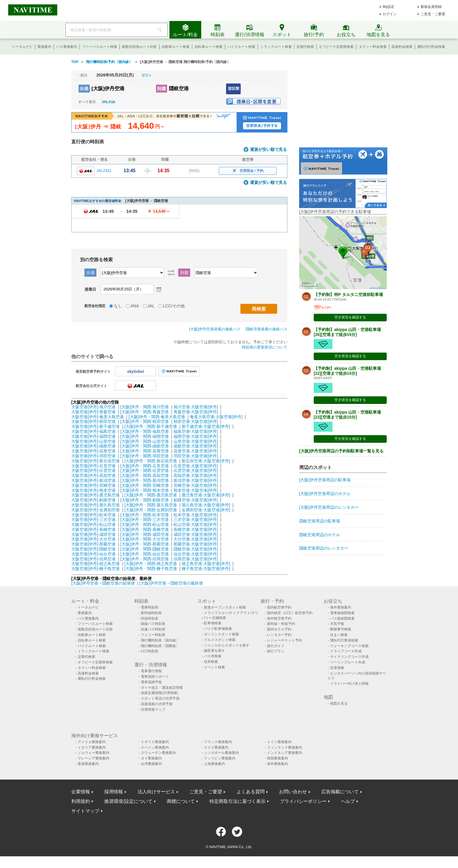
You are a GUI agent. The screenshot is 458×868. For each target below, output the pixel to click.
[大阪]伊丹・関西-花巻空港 (145, 451)
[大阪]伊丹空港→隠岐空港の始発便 (104, 583)
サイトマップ (85, 811)
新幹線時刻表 (151, 613)
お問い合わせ (293, 792)
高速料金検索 (402, 47)
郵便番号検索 (341, 629)
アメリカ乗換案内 (92, 742)
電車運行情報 (151, 671)
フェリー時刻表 (153, 635)
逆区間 (234, 89)
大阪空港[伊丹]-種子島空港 (96, 569)
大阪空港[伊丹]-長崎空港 (93, 529)
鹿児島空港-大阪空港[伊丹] (206, 495)
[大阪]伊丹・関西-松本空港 (145, 515)
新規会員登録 (431, 7)
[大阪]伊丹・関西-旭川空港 (145, 407)
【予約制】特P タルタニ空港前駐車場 (348, 294)
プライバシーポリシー (303, 801)
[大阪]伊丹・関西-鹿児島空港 (151, 495)
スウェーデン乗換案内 (158, 753)
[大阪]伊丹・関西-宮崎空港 (145, 485)
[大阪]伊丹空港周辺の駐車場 (325, 480)
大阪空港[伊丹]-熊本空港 (93, 490)
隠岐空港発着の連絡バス (267, 329)
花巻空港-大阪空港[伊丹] (196, 451)
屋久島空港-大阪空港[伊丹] (206, 505)
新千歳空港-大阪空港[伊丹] (206, 426)
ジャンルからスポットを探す (227, 645)
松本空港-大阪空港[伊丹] (196, 515)
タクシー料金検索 (373, 47)
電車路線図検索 (342, 613)
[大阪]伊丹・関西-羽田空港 (145, 456)
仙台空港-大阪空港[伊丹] (196, 554)
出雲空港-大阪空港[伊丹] (196, 470)
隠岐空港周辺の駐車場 (320, 521)
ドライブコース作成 (346, 651)
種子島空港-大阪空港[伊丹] (206, 569)
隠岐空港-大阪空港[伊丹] (196, 549)
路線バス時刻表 (153, 624)
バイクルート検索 (241, 47)
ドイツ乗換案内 (279, 742)
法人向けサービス (156, 792)
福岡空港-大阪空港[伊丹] (196, 436)
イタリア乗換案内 (92, 747)
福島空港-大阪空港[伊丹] (196, 431)
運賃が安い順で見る (268, 150)
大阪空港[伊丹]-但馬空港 (93, 559)
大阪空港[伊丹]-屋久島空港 (96, 505)
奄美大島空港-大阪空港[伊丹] (216, 417)
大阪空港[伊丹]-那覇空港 (93, 544)
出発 (84, 89)
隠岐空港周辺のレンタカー (324, 548)
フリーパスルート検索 (100, 47)
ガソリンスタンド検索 (221, 634)
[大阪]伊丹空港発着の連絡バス (215, 329)
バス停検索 (213, 656)
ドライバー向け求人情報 (349, 684)
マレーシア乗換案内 (93, 758)
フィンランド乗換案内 (284, 747)
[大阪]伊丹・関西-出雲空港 (145, 470)
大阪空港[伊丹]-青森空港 (93, 412)
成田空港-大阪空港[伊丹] (196, 534)
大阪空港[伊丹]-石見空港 (93, 466)
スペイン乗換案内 (155, 747)
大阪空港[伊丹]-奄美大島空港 (98, 417)
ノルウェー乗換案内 (93, 753)
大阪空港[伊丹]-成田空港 (93, 534)
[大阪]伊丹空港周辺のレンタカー (329, 507)
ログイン (390, 14)
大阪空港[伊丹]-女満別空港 (96, 510)
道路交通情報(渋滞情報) (159, 693)
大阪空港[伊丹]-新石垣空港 (96, 461)
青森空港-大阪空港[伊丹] (196, 412)
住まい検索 (339, 635)
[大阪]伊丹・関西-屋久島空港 (151, 505)
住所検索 (211, 662)
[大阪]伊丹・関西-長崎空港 (145, 529)
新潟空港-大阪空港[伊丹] (196, 480)
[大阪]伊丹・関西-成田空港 (145, 534)
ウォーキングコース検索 (349, 646)
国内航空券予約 (279, 607)
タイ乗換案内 (151, 758)
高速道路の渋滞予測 (157, 704)
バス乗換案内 (67, 47)
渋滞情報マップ (153, 710)
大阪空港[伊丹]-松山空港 (93, 524)
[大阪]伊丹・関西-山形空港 (145, 441)
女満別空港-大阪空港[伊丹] (206, 510)
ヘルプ (348, 801)
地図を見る (339, 703)
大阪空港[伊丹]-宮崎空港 (93, 485)
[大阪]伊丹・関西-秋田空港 (145, 421)
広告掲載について (340, 792)
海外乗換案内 (341, 607)
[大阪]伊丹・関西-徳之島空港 (151, 564)
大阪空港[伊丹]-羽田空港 (93, 456)
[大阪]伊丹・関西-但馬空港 (145, 559)
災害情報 (337, 668)
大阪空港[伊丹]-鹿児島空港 (96, 495)
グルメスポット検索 (220, 640)
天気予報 (337, 624)
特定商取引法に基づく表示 (237, 801)
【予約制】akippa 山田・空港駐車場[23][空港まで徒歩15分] (347, 415)
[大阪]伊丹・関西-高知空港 (145, 475)
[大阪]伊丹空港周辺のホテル (325, 494)
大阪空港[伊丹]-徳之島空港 (96, 564)
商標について (181, 801)
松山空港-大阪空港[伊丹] (196, 524)
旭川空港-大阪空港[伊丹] (196, 407)
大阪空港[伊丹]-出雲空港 (93, 470)
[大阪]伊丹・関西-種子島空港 (151, 569)
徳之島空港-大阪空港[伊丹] (206, 564)
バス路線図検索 (342, 618)
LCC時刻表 (150, 651)
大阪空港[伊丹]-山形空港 (93, 441)
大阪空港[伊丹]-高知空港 (93, 475)
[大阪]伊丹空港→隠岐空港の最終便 (171, 583)
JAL (151, 306)
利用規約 (81, 801)
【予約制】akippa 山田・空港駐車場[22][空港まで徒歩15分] (347, 371)
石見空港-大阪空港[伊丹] (196, 466)
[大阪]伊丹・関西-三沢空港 (145, 520)
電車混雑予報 (151, 682)
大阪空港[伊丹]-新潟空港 (93, 480)
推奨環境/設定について (128, 801)
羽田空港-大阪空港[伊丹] (196, 456)
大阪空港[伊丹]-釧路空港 (93, 500)
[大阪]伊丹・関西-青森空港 (145, 412)
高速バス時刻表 (153, 629)
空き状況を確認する (350, 317)
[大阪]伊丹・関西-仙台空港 (145, 554)
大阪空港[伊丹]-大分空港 (93, 539)
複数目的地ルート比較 (139, 47)
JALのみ (109, 102)
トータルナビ (22, 47)
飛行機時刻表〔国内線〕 (160, 640)
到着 (162, 89)
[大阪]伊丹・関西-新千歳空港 (151, 426)
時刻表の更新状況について (265, 347)
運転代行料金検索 (431, 47)
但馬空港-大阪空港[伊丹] (196, 559)
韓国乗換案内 (277, 758)
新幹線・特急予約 (281, 624)
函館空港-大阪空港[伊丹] (196, 446)
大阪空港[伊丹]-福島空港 (93, 431)
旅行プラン (276, 651)
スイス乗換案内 (216, 747)
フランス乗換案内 (218, 742)
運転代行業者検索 (344, 640)
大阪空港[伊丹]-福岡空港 (93, 436)
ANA (135, 306)
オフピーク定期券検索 (336, 47)
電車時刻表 (150, 607)
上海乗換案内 (214, 764)
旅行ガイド (276, 646)
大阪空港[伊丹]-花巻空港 (93, 451)
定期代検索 (305, 47)
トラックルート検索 (276, 47)
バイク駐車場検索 (218, 629)
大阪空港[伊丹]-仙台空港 (93, 554)
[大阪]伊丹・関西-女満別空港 (151, 510)
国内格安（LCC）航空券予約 (290, 613)
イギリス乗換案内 (155, 742)
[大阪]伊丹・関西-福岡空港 (145, 436)
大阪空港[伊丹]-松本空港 (93, 515)
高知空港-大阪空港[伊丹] (196, 475)
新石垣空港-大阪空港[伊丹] (206, 461)
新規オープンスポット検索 (225, 607)
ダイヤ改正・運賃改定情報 (162, 688)
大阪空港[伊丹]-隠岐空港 (93, 549)
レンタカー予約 (279, 635)
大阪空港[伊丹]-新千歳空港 (96, 426)
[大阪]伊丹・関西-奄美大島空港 (157, 417)
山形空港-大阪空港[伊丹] (196, 441)
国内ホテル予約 (279, 629)
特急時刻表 (150, 618)
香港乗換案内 (88, 764)
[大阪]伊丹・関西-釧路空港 (145, 500)
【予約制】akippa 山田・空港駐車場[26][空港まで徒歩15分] (347, 332)
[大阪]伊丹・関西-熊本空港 (145, 490)
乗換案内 (44, 47)
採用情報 (114, 792)
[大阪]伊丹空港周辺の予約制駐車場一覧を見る (341, 451)
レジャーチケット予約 (284, 640)
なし (118, 306)
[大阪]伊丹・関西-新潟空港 (145, 480)
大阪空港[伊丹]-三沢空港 (93, 520)
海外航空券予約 (279, 618)
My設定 (388, 7)
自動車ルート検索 (176, 47)
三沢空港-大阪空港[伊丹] (196, 520)
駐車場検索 (213, 623)
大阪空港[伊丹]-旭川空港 (93, 407)
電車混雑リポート (155, 677)
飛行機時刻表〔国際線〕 (160, 646)
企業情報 (81, 792)
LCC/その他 (174, 306)
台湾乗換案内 (151, 764)
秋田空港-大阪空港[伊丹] (196, 421)
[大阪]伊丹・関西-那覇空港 (145, 544)
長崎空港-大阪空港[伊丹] (196, 529)
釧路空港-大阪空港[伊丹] (196, 500)
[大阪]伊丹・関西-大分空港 (145, 539)
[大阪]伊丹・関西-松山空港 (145, 524)
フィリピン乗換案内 (220, 758)
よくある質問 (251, 792)
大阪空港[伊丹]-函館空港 (93, 446)
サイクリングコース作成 (349, 657)
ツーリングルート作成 (348, 662)
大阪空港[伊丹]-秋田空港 (93, 421)
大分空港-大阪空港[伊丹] (196, 539)
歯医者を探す (214, 651)
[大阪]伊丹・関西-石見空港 (145, 466)
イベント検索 (214, 667)
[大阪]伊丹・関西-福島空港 (145, 431)
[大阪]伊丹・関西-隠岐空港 (145, 549)
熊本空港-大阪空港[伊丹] (196, 490)
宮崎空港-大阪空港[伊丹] (196, 485)
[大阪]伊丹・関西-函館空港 (145, 446)
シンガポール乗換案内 (221, 753)
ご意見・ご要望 (433, 14)
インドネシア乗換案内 (284, 753)
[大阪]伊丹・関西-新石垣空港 (151, 461)
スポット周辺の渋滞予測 (160, 698)
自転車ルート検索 (209, 47)
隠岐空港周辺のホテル (320, 535)
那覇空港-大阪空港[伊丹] (196, 544)
